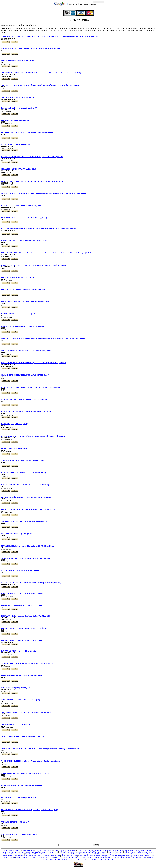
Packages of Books (108, 856)
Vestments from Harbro (139, 858)
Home (6, 850)
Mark (80, 856)
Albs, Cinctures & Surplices (44, 850)
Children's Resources (17, 854)
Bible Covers (54, 852)
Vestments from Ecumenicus (122, 858)
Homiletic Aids (18, 856)
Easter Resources (136, 854)
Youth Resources (109, 859)
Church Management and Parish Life (90, 854)
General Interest (7, 856)
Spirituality (59, 858)
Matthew (85, 856)
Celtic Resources (143, 852)
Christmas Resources (41, 854)
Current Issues (125, 854)
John (58, 856)
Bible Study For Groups (67, 852)
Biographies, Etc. (81, 852)
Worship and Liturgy (96, 859)
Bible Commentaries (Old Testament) (36, 852)
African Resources (28, 850)
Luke (75, 856)
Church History (72, 854)
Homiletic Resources (43, 856)
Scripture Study (20, 858)
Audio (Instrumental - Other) (86, 850)
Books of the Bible (94, 852)
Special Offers (49, 858)
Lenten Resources (67, 856)
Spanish (41, 858)
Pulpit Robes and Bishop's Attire (144, 856)
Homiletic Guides (30, 856)
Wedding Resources (68, 859)
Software (35, 858)
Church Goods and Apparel (58, 854)
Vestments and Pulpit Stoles (102, 858)
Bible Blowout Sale (142, 850)
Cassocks (104, 852)
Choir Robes (29, 854)
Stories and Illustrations (71, 858)
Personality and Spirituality (124, 856)
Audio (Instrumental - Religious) (107, 850)
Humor (54, 856)
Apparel (57, 850)
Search (28, 858)
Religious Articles (8, 858)
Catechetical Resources (115, 852)
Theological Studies (86, 858)
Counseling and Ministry (111, 854)
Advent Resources (15, 850)
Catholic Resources (130, 852)
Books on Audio (124, 850)
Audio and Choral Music (68, 850)
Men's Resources (95, 856)
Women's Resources (82, 859)
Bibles (132, 850)
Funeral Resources (149, 854)
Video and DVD (55, 859)
